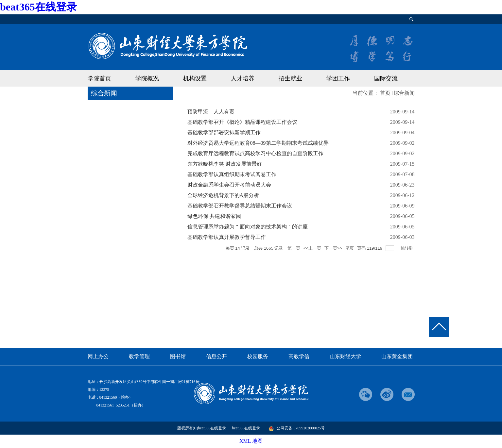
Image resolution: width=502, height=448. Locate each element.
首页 (385, 93)
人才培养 (243, 78)
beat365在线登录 (38, 7)
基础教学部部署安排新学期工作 (224, 133)
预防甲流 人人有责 (211, 112)
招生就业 (290, 78)
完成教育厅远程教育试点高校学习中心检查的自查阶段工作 (255, 153)
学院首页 (99, 78)
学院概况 (147, 78)
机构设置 (195, 78)
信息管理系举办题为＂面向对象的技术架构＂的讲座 (248, 227)
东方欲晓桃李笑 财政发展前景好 (225, 164)
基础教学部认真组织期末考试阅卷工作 (232, 174)
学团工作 (338, 78)
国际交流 (386, 78)
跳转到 (408, 248)
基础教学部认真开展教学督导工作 (227, 237)
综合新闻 (404, 93)
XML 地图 (251, 441)
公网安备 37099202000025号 (297, 428)
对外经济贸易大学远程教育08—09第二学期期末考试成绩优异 (258, 143)
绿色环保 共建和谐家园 (214, 216)
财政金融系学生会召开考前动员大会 (229, 185)
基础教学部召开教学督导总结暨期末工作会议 (240, 206)
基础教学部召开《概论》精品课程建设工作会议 (242, 122)
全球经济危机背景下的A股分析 (223, 195)
